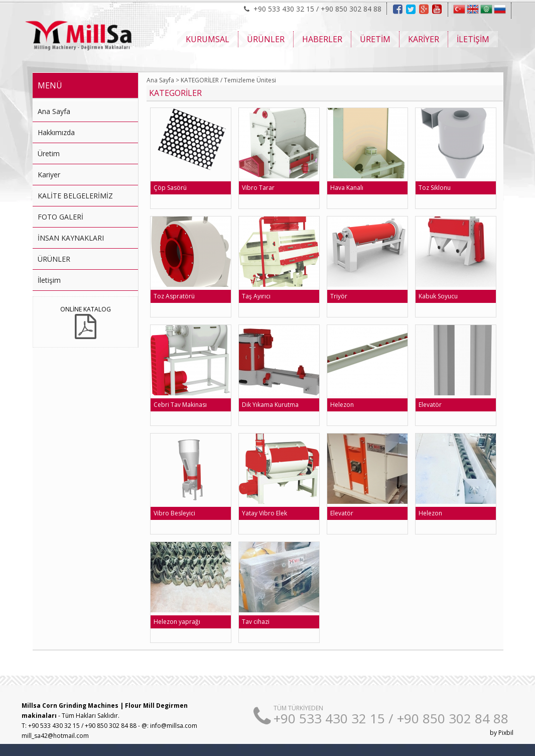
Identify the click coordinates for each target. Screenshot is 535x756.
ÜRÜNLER (266, 39)
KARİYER (424, 39)
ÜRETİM (375, 39)
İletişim (49, 280)
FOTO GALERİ (60, 217)
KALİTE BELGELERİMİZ (75, 196)
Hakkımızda (56, 132)
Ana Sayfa (54, 111)
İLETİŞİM (473, 39)
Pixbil (506, 733)
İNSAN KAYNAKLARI (71, 238)
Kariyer (49, 175)
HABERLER (322, 39)
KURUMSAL (208, 39)
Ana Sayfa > (163, 80)
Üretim (49, 153)
